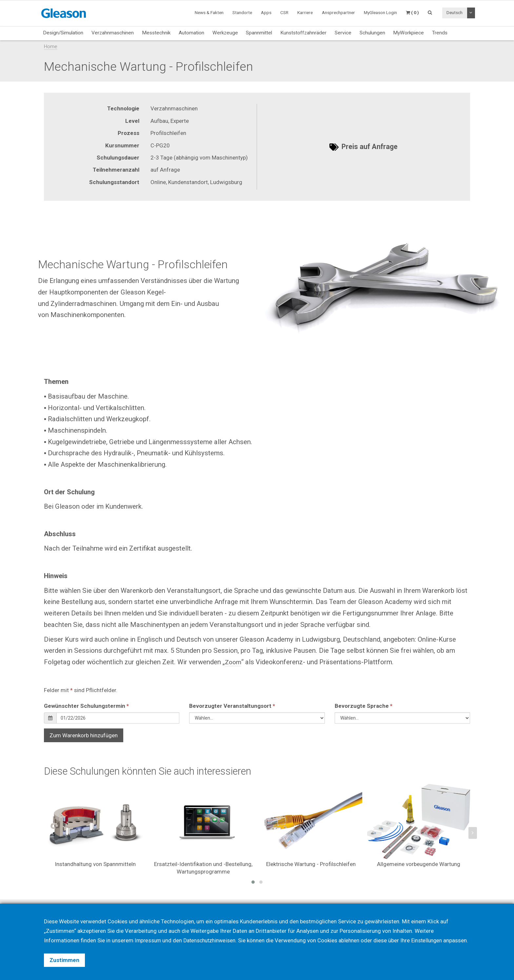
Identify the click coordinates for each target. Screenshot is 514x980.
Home (51, 47)
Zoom (234, 662)
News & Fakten (209, 12)
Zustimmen (64, 960)
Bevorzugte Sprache (364, 706)
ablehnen (355, 931)
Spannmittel (259, 33)
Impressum (149, 931)
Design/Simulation (63, 33)
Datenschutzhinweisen (213, 931)
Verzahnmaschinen (113, 33)
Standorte (242, 12)
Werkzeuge (225, 33)
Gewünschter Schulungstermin (86, 706)
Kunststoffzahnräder (303, 33)
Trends (440, 33)
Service (343, 33)
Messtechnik (156, 33)
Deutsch (455, 12)
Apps (266, 12)
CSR (284, 12)
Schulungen (372, 33)
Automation (191, 33)
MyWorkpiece (408, 33)
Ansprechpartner (338, 12)
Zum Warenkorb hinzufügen (84, 735)
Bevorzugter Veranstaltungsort (232, 706)
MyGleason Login (380, 12)
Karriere (305, 12)
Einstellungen (434, 931)
